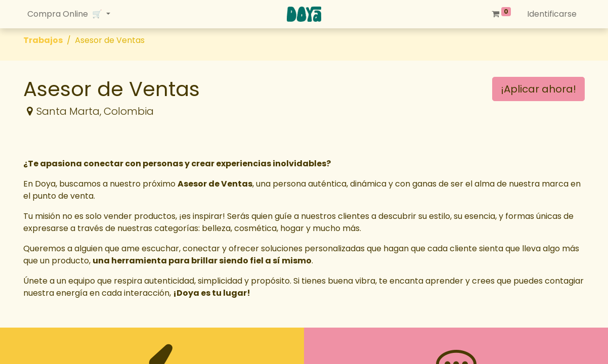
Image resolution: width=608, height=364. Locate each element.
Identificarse (552, 14)
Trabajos (43, 40)
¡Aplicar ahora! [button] (538, 89)
